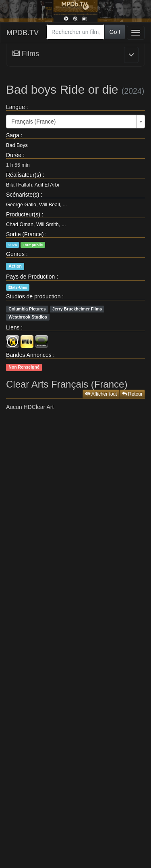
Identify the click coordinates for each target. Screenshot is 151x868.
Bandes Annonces (29, 355)
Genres (15, 254)
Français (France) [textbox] (33, 122)
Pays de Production (30, 277)
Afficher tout (101, 394)
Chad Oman (20, 224)
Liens (13, 327)
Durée (14, 155)
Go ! (115, 32)
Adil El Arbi (47, 185)
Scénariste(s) (23, 195)
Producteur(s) (23, 214)
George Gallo (21, 205)
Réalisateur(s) (24, 175)
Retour (132, 394)
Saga (13, 135)
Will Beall (50, 205)
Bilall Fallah (19, 185)
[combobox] (75, 32)
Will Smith (48, 224)
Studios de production (33, 296)
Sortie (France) (25, 234)
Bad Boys (17, 145)
